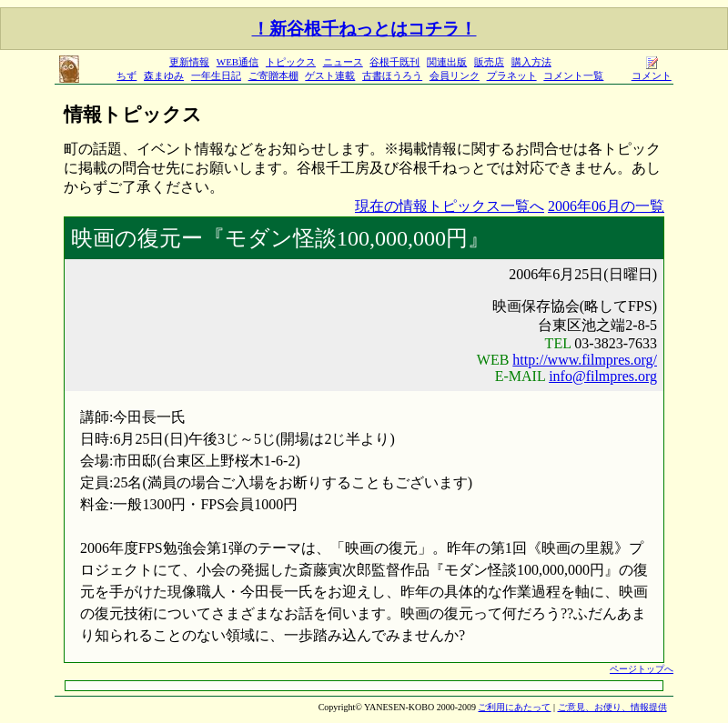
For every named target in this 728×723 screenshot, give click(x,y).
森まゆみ (164, 75)
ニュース (343, 62)
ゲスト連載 (330, 75)
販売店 (489, 62)
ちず (126, 75)
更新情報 (189, 62)
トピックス (291, 62)
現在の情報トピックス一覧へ (450, 206)
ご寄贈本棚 (273, 75)
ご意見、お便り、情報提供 (612, 707)
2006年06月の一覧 (606, 206)
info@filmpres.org (603, 376)
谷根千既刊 (394, 62)
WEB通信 (238, 62)
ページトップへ (642, 669)
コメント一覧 (573, 75)
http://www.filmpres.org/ (585, 360)
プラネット (512, 75)
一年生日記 (216, 75)
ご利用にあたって (514, 707)
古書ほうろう (392, 75)
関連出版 (447, 62)
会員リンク (455, 75)
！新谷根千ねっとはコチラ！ (364, 29)
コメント (652, 70)
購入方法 (531, 62)
